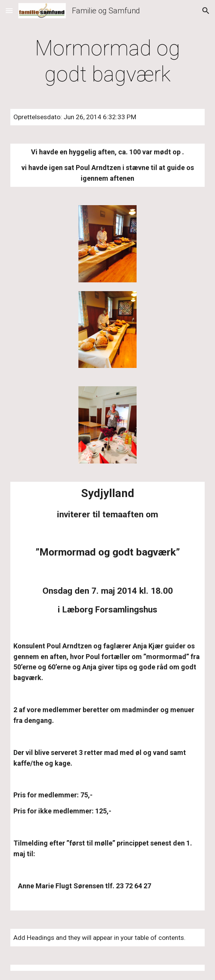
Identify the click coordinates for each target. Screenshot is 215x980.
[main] (107, 61)
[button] (9, 11)
